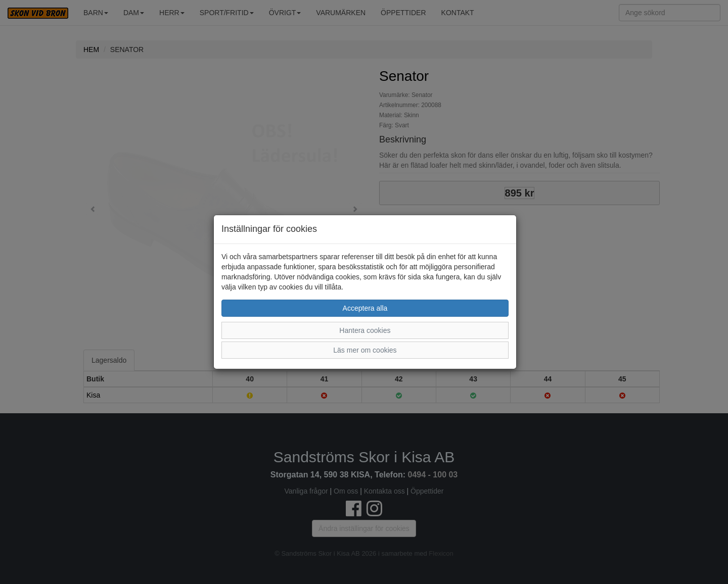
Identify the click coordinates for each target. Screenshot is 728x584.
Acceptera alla (365, 308)
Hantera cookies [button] (365, 330)
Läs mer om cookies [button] (365, 350)
